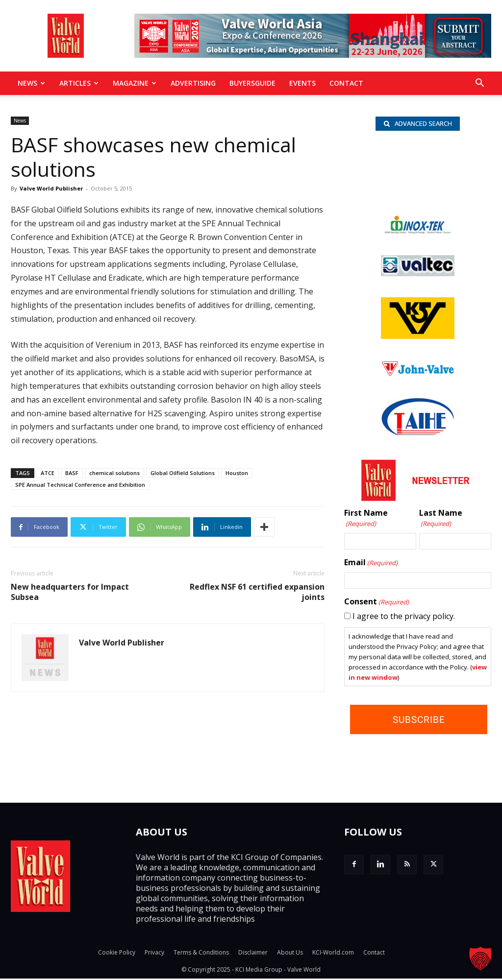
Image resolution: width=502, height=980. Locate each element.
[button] (479, 84)
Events (302, 83)
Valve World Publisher (51, 188)
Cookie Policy (117, 954)
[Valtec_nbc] (418, 275)
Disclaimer (253, 954)
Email (371, 564)
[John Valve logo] (418, 375)
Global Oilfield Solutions (183, 473)
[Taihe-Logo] (418, 434)
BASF (72, 473)
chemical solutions (114, 473)
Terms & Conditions (201, 954)
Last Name (441, 520)
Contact (346, 83)
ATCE (48, 473)
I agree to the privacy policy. (404, 618)
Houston (237, 473)
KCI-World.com (333, 954)
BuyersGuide (252, 83)
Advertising (193, 83)
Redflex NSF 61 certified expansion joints (257, 592)
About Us (290, 954)
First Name (366, 520)
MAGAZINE (135, 83)
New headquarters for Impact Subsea (70, 592)
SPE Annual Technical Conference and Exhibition (80, 485)
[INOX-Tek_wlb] (418, 233)
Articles (79, 83)
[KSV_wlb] (418, 337)
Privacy (154, 954)
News (31, 83)
